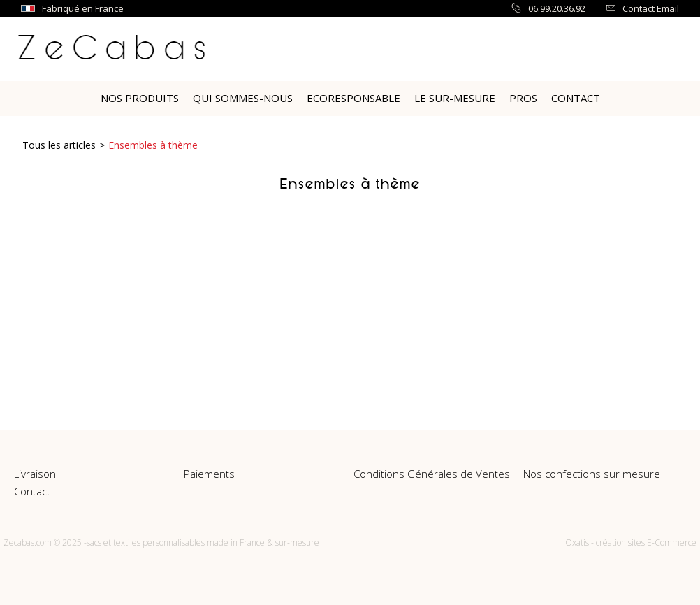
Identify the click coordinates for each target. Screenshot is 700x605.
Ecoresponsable (353, 98)
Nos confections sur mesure (592, 474)
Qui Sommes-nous (243, 98)
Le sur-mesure (455, 98)
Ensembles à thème (153, 145)
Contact (576, 98)
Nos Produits (140, 98)
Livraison (35, 474)
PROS (523, 98)
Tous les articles (59, 145)
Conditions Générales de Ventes (432, 474)
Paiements (209, 474)
